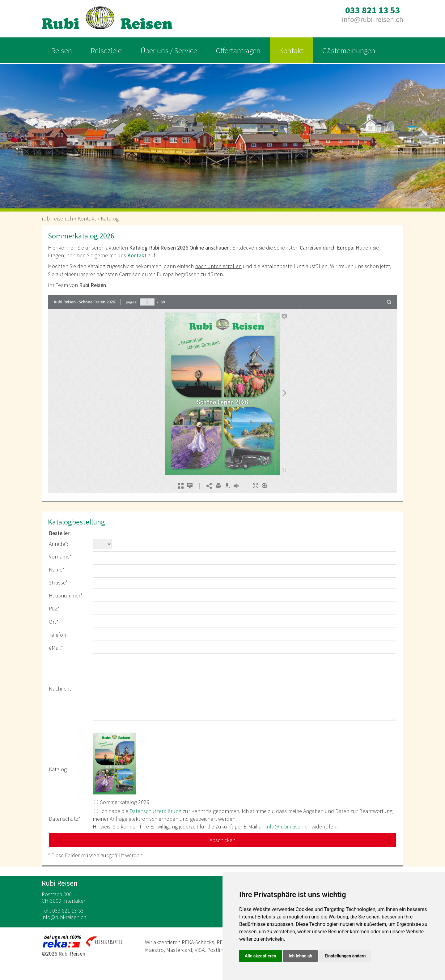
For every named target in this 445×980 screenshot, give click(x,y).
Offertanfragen (238, 50)
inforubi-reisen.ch (373, 19)
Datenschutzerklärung (155, 811)
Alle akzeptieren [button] (261, 956)
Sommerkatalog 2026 (125, 802)
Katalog (110, 218)
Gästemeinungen (349, 50)
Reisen (61, 50)
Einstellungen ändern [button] (345, 956)
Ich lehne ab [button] (300, 956)
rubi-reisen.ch (57, 218)
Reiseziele (106, 50)
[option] (222, 134)
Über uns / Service (169, 50)
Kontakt (291, 50)
